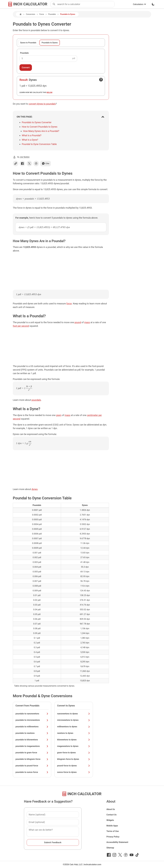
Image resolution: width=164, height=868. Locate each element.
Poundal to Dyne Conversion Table (39, 144)
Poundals (52, 14)
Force (42, 14)
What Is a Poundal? (32, 135)
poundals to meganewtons (32, 746)
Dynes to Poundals (28, 43)
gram (59, 415)
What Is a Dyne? (30, 140)
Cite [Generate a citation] (46, 164)
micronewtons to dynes (74, 720)
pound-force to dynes (74, 766)
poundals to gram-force (32, 753)
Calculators (140, 4)
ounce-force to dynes (74, 772)
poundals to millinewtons (32, 727)
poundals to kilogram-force (32, 759)
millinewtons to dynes (74, 727)
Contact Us (112, 815)
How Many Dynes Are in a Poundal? (41, 131)
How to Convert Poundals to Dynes (40, 127)
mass (87, 322)
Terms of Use (113, 831)
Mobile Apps (112, 826)
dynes (35, 489)
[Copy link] (16, 164)
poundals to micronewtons (32, 720)
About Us (111, 809)
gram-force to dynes (74, 753)
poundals (36, 400)
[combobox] (86, 4)
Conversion (31, 14)
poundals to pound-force (32, 766)
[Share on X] (29, 164)
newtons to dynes (74, 733)
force (69, 304)
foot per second (21, 326)
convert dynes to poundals (42, 104)
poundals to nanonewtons (32, 714)
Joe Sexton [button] (25, 157)
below (50, 92)
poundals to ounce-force (32, 772)
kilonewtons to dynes (74, 740)
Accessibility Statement (117, 842)
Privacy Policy (113, 837)
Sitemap (110, 848)
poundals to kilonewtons (32, 740)
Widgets (110, 820)
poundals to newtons (32, 733)
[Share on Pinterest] (36, 164)
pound (78, 322)
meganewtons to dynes (74, 746)
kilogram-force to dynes (74, 759)
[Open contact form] (101, 80)
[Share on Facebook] (22, 164)
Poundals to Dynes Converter (37, 122)
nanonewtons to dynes (74, 714)
